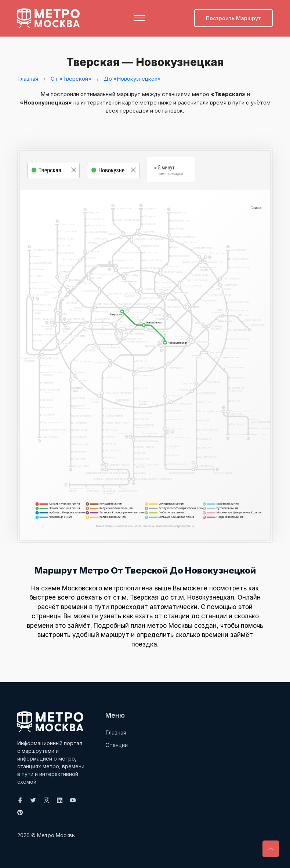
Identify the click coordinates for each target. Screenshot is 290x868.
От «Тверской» (71, 78)
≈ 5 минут (169, 171)
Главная (28, 78)
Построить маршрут (233, 18)
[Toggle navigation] (140, 18)
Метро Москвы (56, 835)
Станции (117, 745)
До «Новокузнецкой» (132, 78)
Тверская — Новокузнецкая (143, 62)
